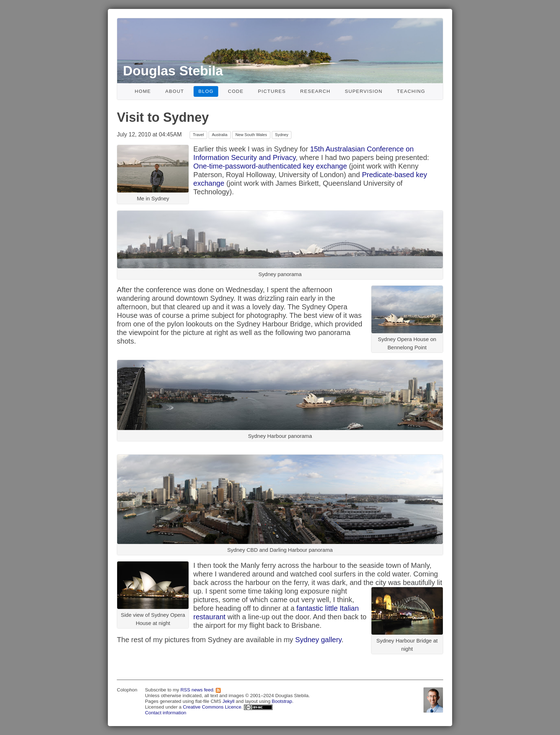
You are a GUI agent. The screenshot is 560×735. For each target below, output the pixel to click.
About (175, 91)
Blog (206, 91)
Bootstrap (282, 701)
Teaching (411, 91)
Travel (198, 135)
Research (316, 91)
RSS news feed (197, 690)
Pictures (272, 91)
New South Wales (251, 135)
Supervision (364, 91)
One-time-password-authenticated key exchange (270, 166)
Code (236, 91)
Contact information (166, 713)
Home (143, 91)
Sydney (282, 135)
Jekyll (228, 701)
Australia (220, 135)
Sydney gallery (318, 640)
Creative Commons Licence (212, 707)
